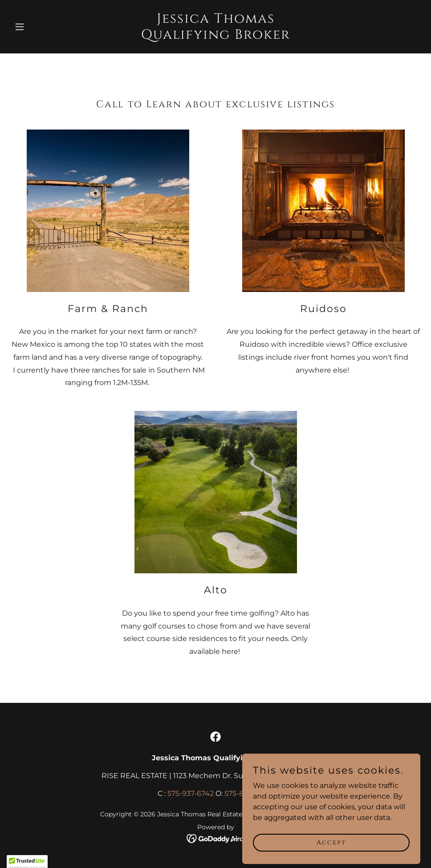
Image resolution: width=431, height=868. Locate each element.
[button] (41, 27)
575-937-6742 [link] (191, 793)
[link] (216, 36)
